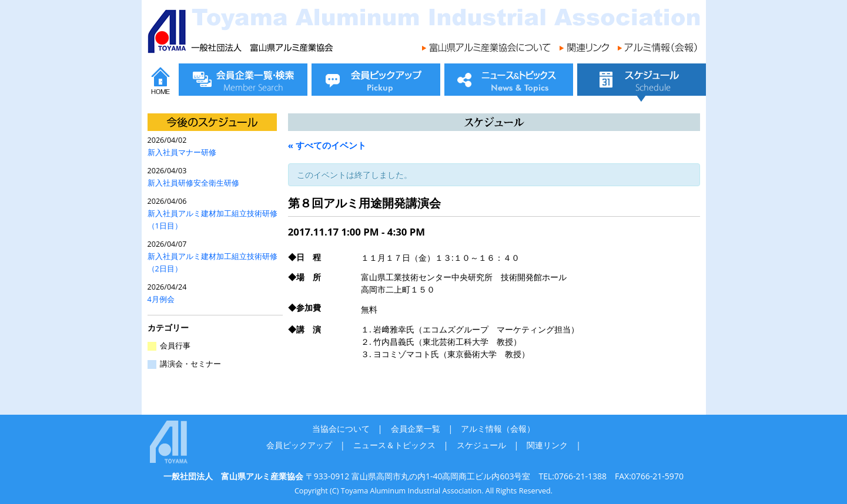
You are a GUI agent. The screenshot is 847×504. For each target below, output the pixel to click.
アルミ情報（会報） (498, 429)
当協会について (341, 429)
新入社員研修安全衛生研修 (193, 183)
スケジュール (481, 445)
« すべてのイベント (327, 145)
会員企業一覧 (416, 429)
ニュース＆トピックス (394, 445)
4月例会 (161, 299)
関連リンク (547, 445)
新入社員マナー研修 (182, 152)
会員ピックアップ (299, 445)
